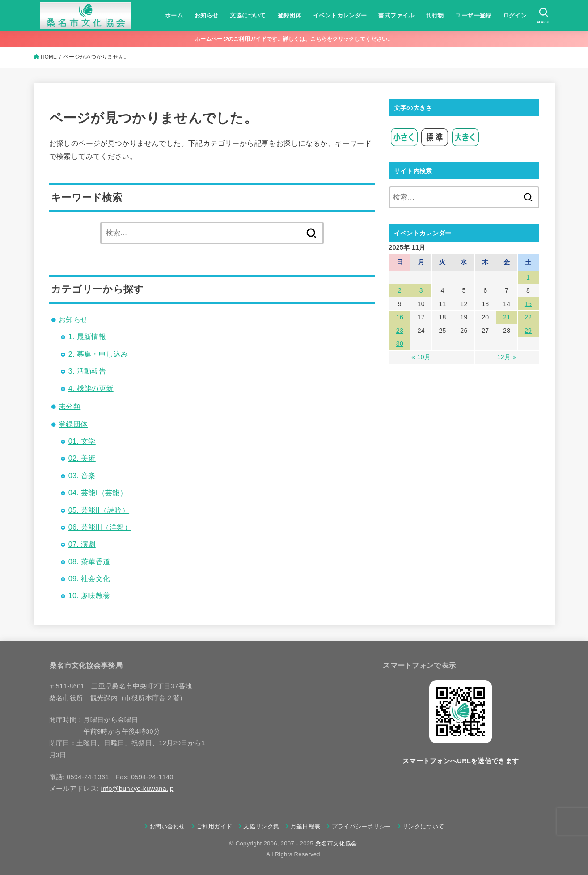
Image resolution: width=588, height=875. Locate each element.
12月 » (507, 357)
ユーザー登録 (473, 15)
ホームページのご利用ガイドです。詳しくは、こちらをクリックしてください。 (294, 39)
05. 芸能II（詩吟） (99, 510)
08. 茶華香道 (89, 562)
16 (400, 317)
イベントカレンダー (340, 15)
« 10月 (421, 357)
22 (528, 317)
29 (528, 331)
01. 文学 (82, 441)
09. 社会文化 (89, 579)
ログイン (515, 15)
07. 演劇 (82, 544)
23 (400, 331)
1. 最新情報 (87, 337)
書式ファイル (396, 15)
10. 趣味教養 (89, 596)
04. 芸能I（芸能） (98, 493)
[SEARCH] (544, 16)
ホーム (174, 15)
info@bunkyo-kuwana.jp (137, 789)
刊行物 (435, 15)
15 (528, 304)
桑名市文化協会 (336, 843)
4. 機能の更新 (91, 389)
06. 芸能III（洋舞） (100, 527)
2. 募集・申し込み (98, 354)
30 (400, 344)
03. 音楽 (82, 476)
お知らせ (207, 15)
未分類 (70, 406)
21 (507, 317)
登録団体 (290, 15)
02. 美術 (82, 458)
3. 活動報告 (87, 371)
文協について (248, 15)
